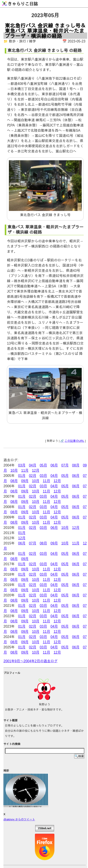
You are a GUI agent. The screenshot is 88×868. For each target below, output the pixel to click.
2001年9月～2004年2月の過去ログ (30, 661)
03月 (22, 465)
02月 (33, 476)
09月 (25, 481)
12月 (36, 470)
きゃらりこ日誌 (20, 4)
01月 (22, 476)
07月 (65, 465)
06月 (54, 465)
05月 (43, 465)
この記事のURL (74, 441)
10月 (14, 470)
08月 (76, 465)
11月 (25, 470)
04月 (33, 465)
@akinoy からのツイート (19, 819)
